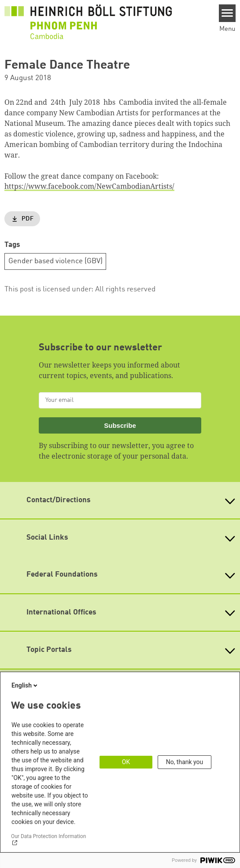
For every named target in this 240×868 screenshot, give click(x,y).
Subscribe (120, 425)
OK (126, 762)
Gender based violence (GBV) (55, 261)
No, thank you (185, 762)
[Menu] (227, 13)
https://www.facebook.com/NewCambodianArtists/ (89, 186)
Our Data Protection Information (48, 836)
